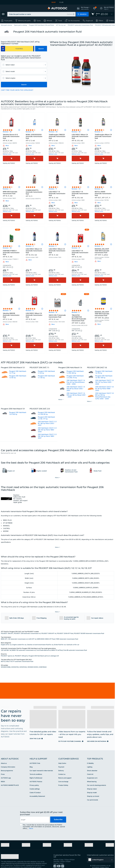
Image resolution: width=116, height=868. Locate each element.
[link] (102, 14)
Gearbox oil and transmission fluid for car (40, 638)
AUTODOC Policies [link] (36, 775)
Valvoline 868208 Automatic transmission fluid (12, 316)
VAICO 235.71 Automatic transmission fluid (57, 317)
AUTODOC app (6, 771)
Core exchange (63, 775)
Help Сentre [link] (62, 756)
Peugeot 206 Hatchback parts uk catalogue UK (44, 649)
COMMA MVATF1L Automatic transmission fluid (34, 193)
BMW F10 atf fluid (57, 643)
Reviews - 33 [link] (76, 189)
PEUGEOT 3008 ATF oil (49, 627)
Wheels (49, 21)
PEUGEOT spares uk (7, 649)
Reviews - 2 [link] (7, 189)
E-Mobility (90, 756)
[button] (84, 8)
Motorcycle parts (24, 21)
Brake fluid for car (60, 638)
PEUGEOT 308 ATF (7, 627)
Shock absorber (92, 764)
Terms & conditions (36, 767)
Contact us (62, 767)
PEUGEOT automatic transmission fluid (80, 25)
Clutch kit (90, 767)
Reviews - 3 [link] (99, 246)
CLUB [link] (61, 2)
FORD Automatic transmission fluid (67, 632)
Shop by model (92, 786)
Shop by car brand (93, 789)
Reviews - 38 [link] (76, 132)
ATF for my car (61, 25)
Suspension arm (92, 771)
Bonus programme (7, 764)
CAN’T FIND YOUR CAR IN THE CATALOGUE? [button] (17, 90)
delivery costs (7, 154)
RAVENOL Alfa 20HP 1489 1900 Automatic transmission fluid (103, 252)
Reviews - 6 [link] (30, 310)
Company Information (8, 760)
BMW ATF (4, 632)
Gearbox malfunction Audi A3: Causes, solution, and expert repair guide (20, 498)
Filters (101, 21)
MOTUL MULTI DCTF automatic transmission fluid (17, 655)
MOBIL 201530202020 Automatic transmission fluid (34, 138)
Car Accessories (74, 21)
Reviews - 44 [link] (53, 132)
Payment (61, 760)
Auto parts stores (6, 25)
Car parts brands (92, 793)
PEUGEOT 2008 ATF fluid (65, 627)
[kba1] (19, 49)
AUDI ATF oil (32, 632)
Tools (60, 21)
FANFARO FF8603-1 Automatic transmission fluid (12, 254)
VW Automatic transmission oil (18, 632)
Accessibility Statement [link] (37, 789)
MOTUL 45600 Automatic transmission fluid (103, 195)
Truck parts (8, 21)
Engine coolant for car (19, 638)
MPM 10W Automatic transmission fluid (12, 194)
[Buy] (12, 158)
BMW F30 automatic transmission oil (24, 643)
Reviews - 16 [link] (53, 312)
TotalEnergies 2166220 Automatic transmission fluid (57, 138)
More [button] (31, 822)
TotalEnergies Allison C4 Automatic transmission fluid (103, 138)
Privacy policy (34, 778)
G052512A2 (23, 660)
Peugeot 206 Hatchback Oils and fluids (41, 25)
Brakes (112, 21)
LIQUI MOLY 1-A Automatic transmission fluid (57, 195)
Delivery (61, 764)
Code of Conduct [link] (35, 786)
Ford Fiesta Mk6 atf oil (44, 643)
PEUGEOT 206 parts (21, 649)
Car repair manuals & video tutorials (41, 764)
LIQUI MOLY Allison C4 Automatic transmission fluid (80, 138)
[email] (35, 813)
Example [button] (70, 14)
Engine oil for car (6, 638)
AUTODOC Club (35, 756)
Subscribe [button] (58, 813)
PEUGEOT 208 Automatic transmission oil (27, 627)
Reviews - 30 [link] (7, 248)
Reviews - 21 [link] (76, 248)
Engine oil (89, 21)
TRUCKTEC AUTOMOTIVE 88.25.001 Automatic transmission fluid (80, 319)
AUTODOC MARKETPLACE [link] (10, 778)
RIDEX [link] (3, 775)
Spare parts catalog (20, 25)
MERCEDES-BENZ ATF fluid (46, 632)
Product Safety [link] (63, 778)
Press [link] (3, 767)
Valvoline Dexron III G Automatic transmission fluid (12, 138)
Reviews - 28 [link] (7, 132)
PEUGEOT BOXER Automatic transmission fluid (89, 627)
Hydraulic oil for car (73, 638)
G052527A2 (15, 660)
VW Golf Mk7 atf (6, 643)
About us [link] (4, 756)
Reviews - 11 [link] (30, 132)
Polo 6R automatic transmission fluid (75, 643)
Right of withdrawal (36, 771)
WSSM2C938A (6, 660)
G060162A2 (43, 660)
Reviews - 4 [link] (30, 246)
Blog (31, 760)
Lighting (90, 760)
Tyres (39, 21)
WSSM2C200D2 (33, 660)
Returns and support (65, 771)
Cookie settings (35, 782)
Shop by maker (92, 782)
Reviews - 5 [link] (99, 132)
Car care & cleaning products (96, 778)
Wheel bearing (92, 775)
